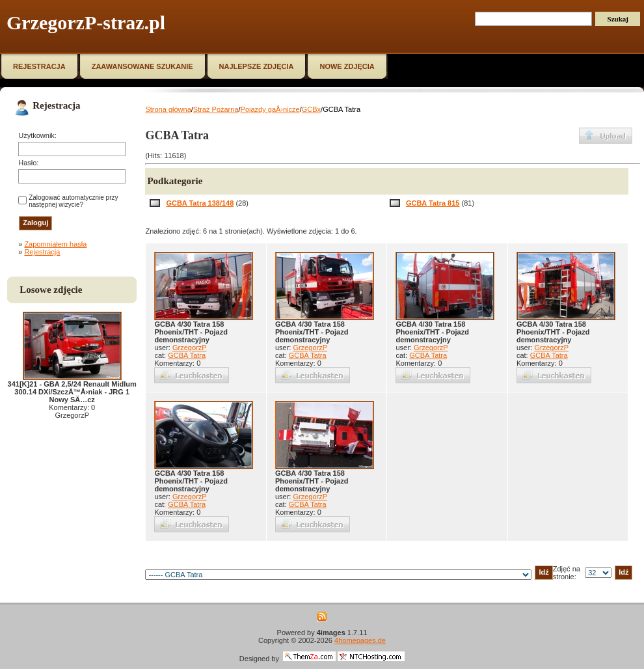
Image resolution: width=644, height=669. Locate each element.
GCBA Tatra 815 (433, 203)
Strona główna (168, 109)
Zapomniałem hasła (55, 244)
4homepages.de (360, 640)
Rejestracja (42, 252)
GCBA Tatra (187, 355)
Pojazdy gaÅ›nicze (270, 109)
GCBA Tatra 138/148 (200, 203)
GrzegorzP (190, 348)
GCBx (311, 109)
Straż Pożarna (216, 109)
